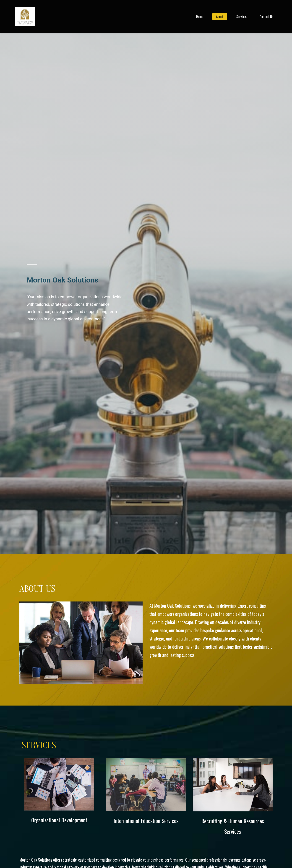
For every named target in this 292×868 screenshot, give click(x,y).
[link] (81, 605)
